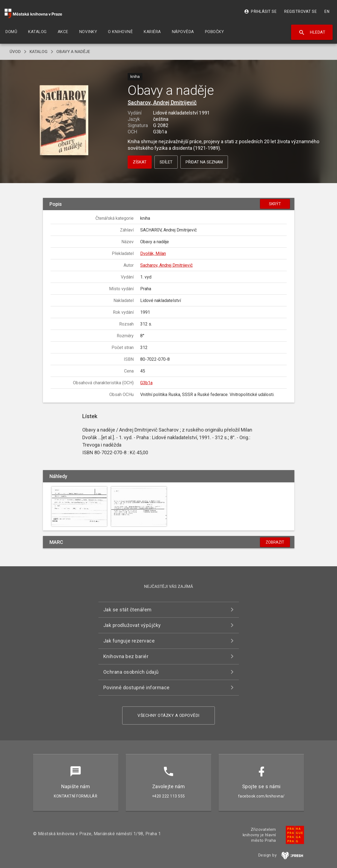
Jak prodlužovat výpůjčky (132, 625)
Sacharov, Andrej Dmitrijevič (162, 102)
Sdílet (166, 162)
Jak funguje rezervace (129, 641)
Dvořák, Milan (153, 253)
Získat (140, 162)
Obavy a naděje (73, 52)
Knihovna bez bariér (126, 656)
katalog (39, 52)
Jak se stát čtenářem (128, 610)
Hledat (312, 33)
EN (327, 11)
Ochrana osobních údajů (131, 672)
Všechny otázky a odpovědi (168, 715)
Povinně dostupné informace (137, 687)
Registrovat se (301, 11)
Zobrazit (275, 542)
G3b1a (146, 383)
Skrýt (275, 204)
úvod (15, 52)
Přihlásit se (260, 11)
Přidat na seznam (204, 162)
